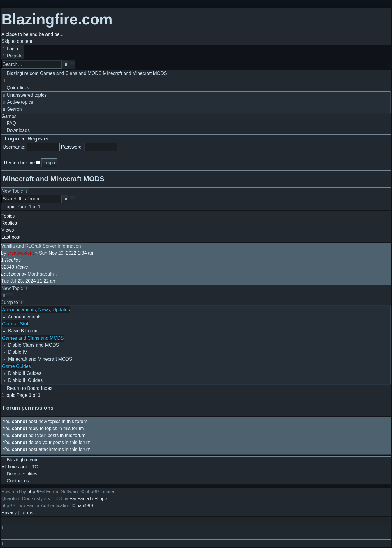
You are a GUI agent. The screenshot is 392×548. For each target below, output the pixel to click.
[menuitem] (10, 49)
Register (38, 139)
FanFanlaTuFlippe (88, 499)
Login (10, 139)
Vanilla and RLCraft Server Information (41, 246)
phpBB (34, 492)
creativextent (21, 253)
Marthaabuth (41, 274)
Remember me (22, 163)
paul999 (85, 506)
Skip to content (17, 41)
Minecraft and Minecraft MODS (54, 179)
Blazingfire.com (57, 19)
